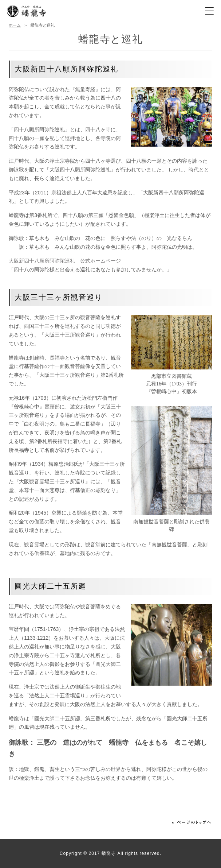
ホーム (15, 25)
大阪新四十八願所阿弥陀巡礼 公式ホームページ (65, 261)
